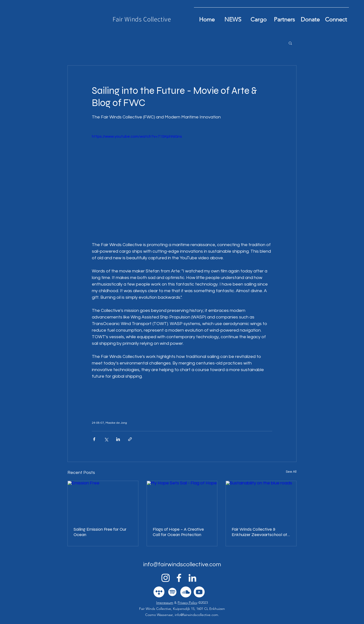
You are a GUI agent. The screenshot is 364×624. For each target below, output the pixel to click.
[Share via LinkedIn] (118, 439)
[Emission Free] (103, 501)
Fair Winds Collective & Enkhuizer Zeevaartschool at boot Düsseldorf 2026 (259, 532)
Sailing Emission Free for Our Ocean (100, 532)
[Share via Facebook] (94, 439)
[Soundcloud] (186, 592)
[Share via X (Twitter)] (106, 439)
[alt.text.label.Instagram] (166, 578)
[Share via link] (130, 439)
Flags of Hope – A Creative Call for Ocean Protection (178, 532)
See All (291, 472)
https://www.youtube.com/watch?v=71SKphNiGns (137, 136)
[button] (290, 43)
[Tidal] (159, 592)
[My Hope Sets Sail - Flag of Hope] (182, 501)
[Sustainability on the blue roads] (261, 501)
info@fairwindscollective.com (182, 564)
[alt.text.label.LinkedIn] (192, 578)
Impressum (165, 603)
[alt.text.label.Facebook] (179, 578)
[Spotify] (172, 592)
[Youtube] (199, 592)
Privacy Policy (187, 603)
